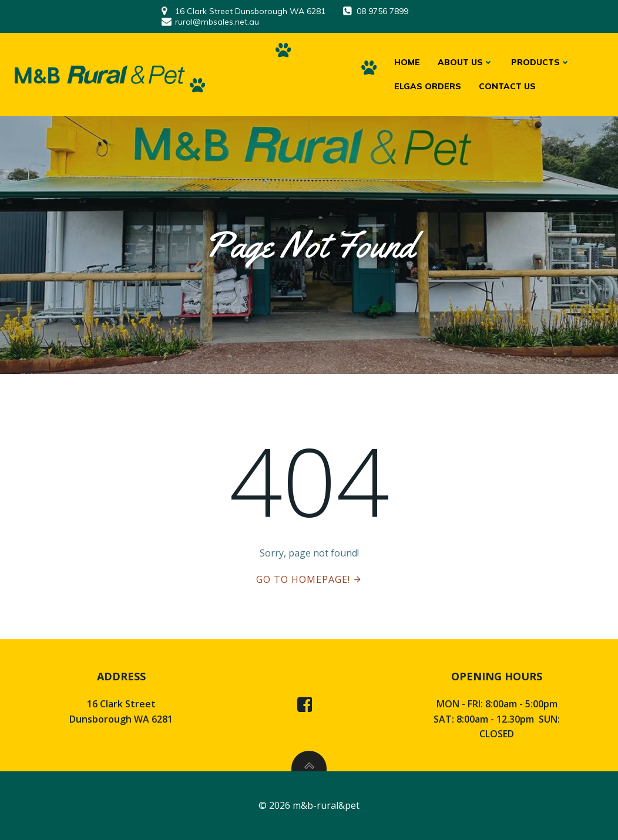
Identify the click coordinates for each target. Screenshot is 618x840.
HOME (407, 62)
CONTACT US (507, 86)
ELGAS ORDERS (428, 86)
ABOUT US (466, 62)
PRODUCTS (541, 62)
